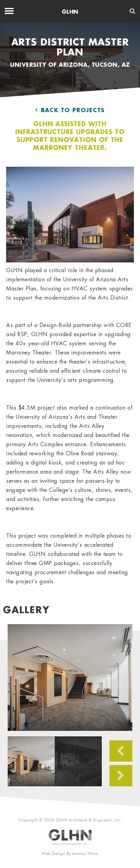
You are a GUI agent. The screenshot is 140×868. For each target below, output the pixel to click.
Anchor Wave (85, 854)
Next (121, 776)
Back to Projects (70, 110)
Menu (9, 11)
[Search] (133, 11)
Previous (121, 751)
